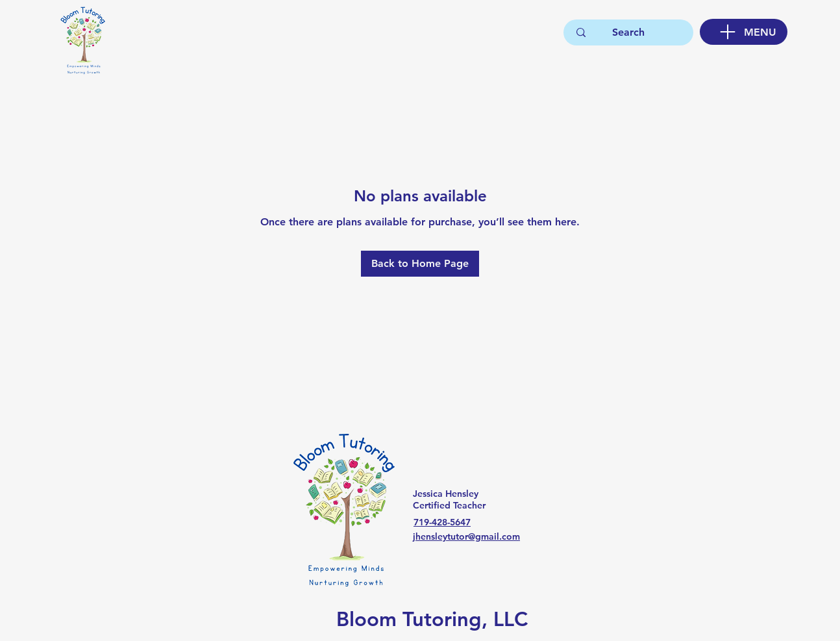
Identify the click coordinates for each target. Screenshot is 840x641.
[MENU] (744, 32)
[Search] (628, 32)
